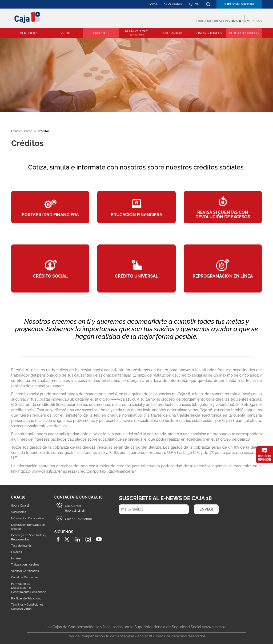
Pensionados (202, 19)
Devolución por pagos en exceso (28, 527)
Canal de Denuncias (25, 577)
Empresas (243, 19)
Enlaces (17, 552)
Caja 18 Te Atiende (79, 519)
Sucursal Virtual (239, 4)
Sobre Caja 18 (20, 506)
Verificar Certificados (25, 571)
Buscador (208, 4)
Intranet (16, 558)
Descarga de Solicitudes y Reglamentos (29, 537)
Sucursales (173, 4)
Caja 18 (27, 17)
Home (153, 4)
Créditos (43, 131)
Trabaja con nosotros (25, 565)
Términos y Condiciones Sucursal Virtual (27, 607)
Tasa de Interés (21, 546)
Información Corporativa (27, 518)
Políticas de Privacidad (26, 598)
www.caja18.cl (123, 399)
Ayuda (194, 4)
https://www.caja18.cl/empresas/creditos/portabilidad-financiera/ (77, 471)
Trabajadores (155, 19)
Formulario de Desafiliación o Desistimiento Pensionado (29, 588)
